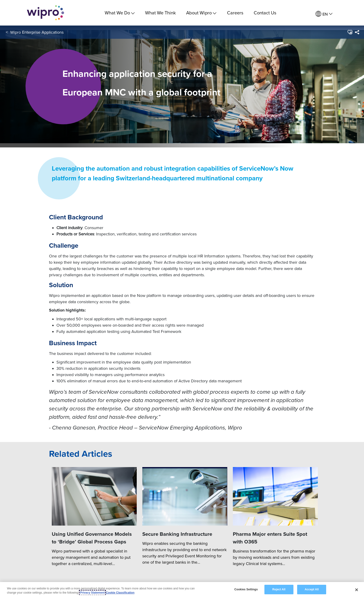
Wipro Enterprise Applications (37, 32)
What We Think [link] (160, 13)
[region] (182, 590)
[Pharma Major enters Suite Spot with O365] (275, 496)
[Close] (357, 590)
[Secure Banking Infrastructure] (185, 496)
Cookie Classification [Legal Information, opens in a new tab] (120, 593)
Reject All (279, 589)
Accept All (312, 589)
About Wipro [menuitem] (201, 13)
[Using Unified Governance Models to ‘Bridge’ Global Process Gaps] (94, 496)
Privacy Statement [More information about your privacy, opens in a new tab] (92, 593)
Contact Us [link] (265, 13)
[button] (350, 32)
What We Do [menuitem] (120, 13)
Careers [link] (235, 13)
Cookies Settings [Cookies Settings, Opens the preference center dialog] (246, 589)
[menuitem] (324, 14)
